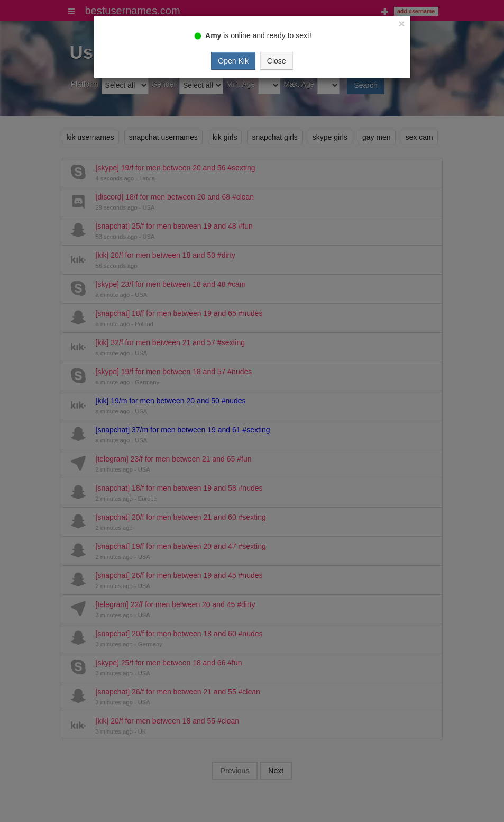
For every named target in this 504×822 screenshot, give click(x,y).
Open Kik (233, 61)
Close (277, 61)
